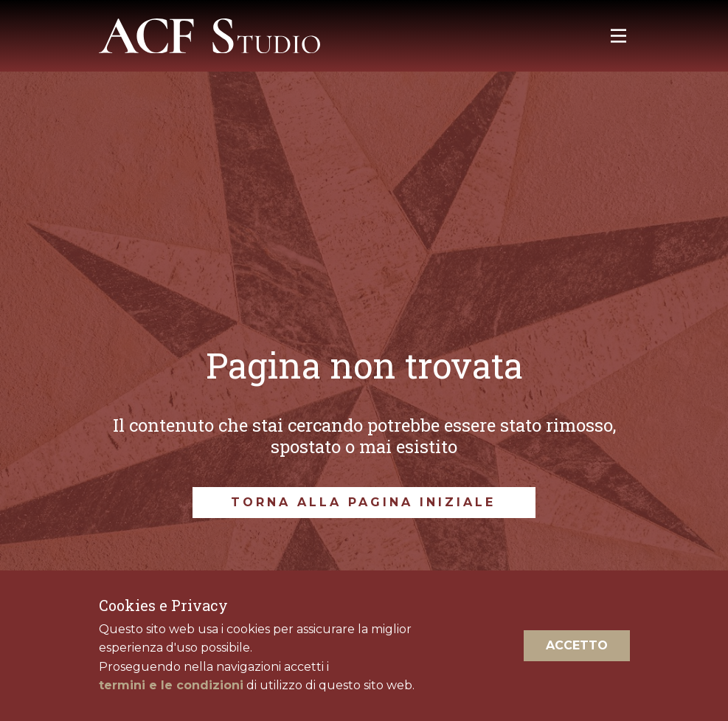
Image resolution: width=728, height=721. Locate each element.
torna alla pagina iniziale (363, 502)
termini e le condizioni (171, 685)
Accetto (577, 645)
